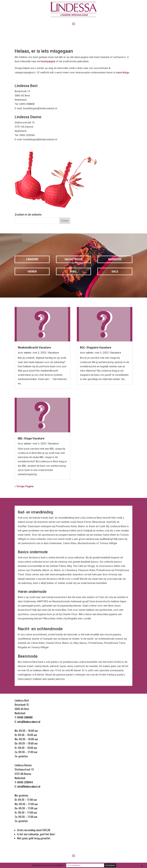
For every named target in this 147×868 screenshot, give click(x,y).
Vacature (53, 353)
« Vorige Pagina (24, 486)
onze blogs (123, 73)
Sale (115, 271)
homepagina (48, 61)
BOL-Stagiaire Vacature (96, 347)
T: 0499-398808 (24, 717)
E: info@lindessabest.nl (27, 722)
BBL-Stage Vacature (31, 438)
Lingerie (32, 259)
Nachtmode (73, 259)
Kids (73, 271)
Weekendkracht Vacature (34, 347)
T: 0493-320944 (24, 782)
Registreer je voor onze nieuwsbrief (48, 865)
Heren (32, 271)
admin (27, 353)
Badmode (115, 259)
